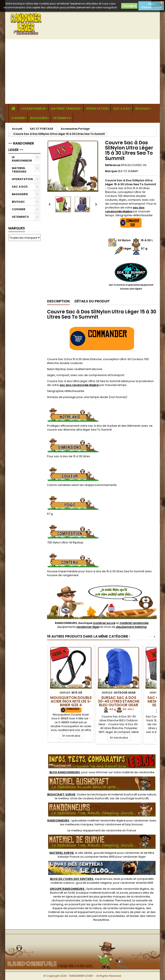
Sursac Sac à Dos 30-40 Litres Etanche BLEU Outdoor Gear (119, 701)
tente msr (91, 900)
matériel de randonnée (138, 772)
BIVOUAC (142, 109)
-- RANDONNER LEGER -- (21, 147)
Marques (17, 228)
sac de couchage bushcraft (129, 798)
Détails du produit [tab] (92, 301)
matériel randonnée (134, 623)
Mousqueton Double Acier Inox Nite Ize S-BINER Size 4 (71, 701)
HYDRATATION (97, 109)
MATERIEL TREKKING (66, 109)
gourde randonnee (105, 904)
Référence (113, 165)
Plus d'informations (151, 6)
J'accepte (129, 6)
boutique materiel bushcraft (96, 893)
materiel (134, 794)
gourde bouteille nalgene (94, 883)
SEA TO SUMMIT (128, 171)
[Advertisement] (82, 72)
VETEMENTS (62, 118)
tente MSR (146, 883)
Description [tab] (58, 301)
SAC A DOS (122, 109)
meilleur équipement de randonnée (96, 830)
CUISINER (18, 118)
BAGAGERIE (39, 118)
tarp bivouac (134, 824)
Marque (111, 171)
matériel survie (104, 623)
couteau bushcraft (95, 798)
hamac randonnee (108, 824)
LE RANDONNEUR (33, 109)
